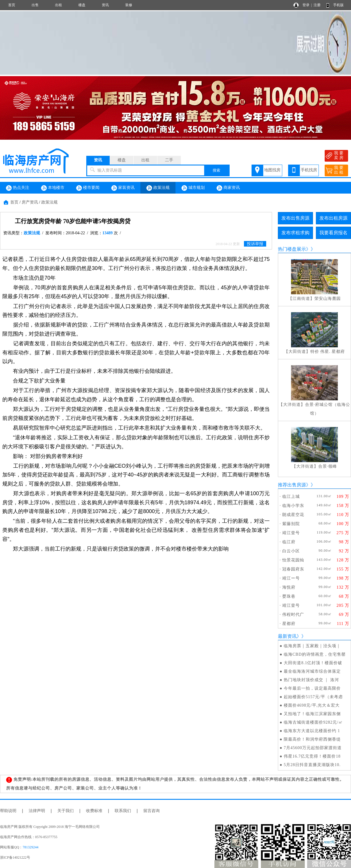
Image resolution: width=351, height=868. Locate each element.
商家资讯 (228, 188)
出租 (58, 5)
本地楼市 (53, 188)
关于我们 (66, 811)
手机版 (338, 5)
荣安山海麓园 (328, 299)
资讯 (105, 5)
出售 (35, 5)
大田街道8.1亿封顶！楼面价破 (313, 663)
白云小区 (291, 551)
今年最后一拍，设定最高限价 (312, 688)
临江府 (289, 542)
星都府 (289, 624)
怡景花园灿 (293, 560)
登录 (306, 5)
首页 (12, 5)
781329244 (30, 847)
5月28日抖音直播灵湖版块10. (312, 765)
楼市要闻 (88, 188)
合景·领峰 (328, 466)
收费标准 (94, 811)
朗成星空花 (293, 515)
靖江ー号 (291, 578)
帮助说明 (8, 811)
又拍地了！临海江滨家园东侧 (312, 714)
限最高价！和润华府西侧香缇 (312, 739)
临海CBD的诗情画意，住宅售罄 (315, 654)
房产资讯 (30, 202)
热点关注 (18, 188)
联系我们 (123, 811)
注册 (317, 5)
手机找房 (309, 170)
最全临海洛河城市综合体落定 (312, 671)
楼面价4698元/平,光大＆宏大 (312, 705)
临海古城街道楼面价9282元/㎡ (313, 722)
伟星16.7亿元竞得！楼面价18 (312, 756)
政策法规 (158, 188)
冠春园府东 (293, 569)
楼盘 (82, 5)
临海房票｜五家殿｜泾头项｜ (312, 646)
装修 (129, 5)
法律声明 (37, 811)
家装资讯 (123, 188)
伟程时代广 (293, 615)
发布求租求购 (295, 233)
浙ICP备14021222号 (15, 857)
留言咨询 (152, 811)
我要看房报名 (333, 233)
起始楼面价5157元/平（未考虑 (313, 697)
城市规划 (193, 188)
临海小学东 (293, 506)
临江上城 (291, 497)
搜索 (216, 170)
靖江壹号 (291, 533)
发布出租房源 (333, 218)
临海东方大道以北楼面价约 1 (312, 731)
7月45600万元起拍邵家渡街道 (313, 748)
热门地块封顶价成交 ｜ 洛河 (311, 680)
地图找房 (272, 170)
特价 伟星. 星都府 (328, 352)
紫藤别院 (291, 524)
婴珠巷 (289, 596)
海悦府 (289, 587)
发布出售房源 (295, 218)
